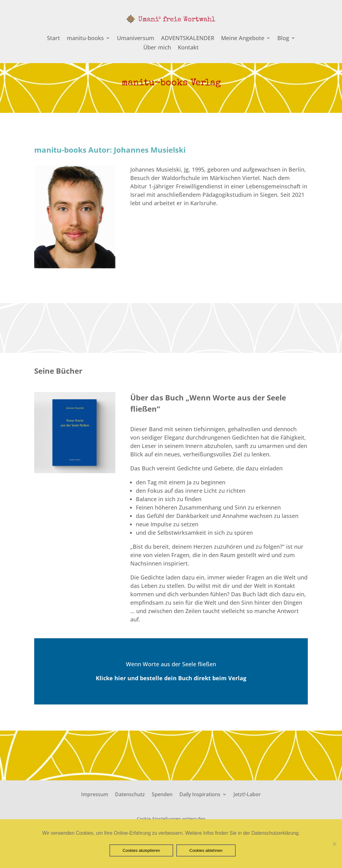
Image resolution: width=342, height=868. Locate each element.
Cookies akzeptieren (141, 850)
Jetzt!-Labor (247, 794)
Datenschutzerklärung (275, 833)
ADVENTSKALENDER (188, 39)
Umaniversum (136, 39)
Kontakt (188, 48)
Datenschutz (130, 794)
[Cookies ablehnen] (334, 844)
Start (53, 39)
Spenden (162, 794)
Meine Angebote (243, 39)
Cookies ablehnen (206, 850)
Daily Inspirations (200, 794)
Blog (283, 39)
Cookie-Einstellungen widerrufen (171, 819)
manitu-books (85, 39)
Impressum (95, 794)
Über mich (157, 48)
